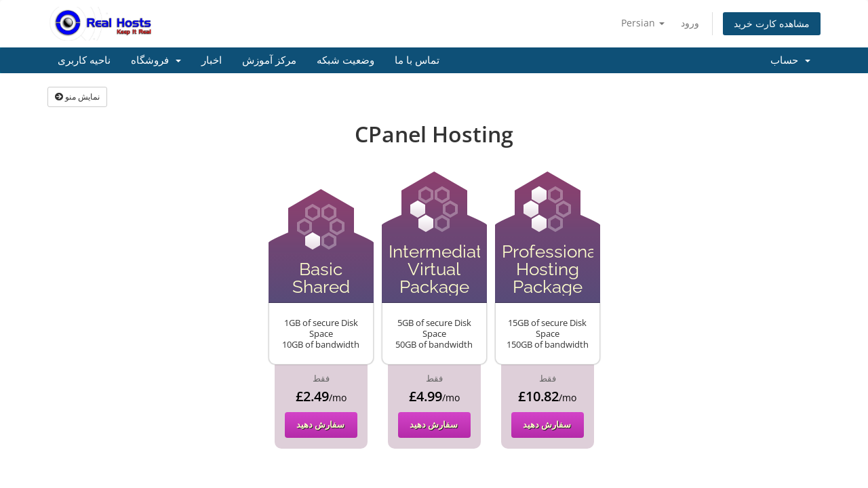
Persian (643, 23)
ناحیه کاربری (84, 60)
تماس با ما (417, 60)
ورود (690, 23)
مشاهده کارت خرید (772, 23)
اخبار (212, 60)
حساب (790, 60)
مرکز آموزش (269, 60)
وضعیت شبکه (346, 60)
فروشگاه (156, 60)
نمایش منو (77, 97)
